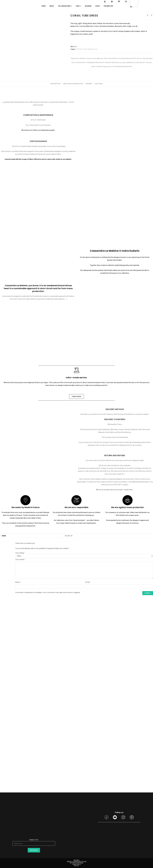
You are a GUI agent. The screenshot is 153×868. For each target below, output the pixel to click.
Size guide (99, 84)
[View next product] (151, 15)
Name (18, 582)
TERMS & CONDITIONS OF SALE (76, 862)
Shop (78, 6)
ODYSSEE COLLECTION (83, 49)
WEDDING (88, 6)
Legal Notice (77, 864)
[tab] (55, 84)
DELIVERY (76, 860)
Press (98, 6)
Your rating (20, 553)
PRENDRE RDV (108, 6)
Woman (94, 49)
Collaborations (65, 6)
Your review (20, 559)
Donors (76, 866)
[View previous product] (147, 15)
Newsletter (34, 840)
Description (55, 84)
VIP (126, 2)
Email (88, 582)
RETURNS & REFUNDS (77, 863)
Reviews (89, 84)
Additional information (73, 84)
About (52, 6)
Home (44, 6)
